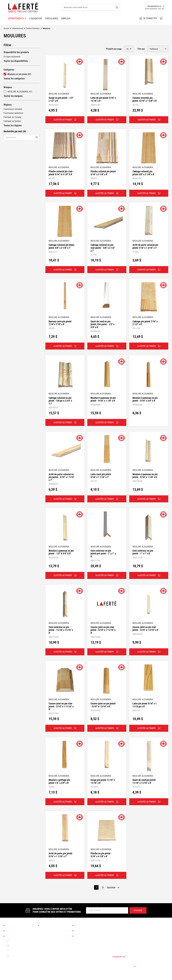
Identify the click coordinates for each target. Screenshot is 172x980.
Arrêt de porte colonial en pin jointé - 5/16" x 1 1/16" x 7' (61, 477)
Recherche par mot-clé (15, 131)
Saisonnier (45, 930)
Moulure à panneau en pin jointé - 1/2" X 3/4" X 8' (61, 552)
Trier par (141, 49)
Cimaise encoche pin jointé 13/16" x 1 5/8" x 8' (145, 99)
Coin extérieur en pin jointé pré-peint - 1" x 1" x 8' (103, 554)
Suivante (111, 887)
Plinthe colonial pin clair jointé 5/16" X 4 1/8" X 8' (61, 173)
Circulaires (52, 18)
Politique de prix (15, 950)
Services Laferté (84, 925)
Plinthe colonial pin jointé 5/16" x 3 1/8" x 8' (103, 173)
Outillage (44, 962)
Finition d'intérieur (35, 28)
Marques (8, 87)
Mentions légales (15, 936)
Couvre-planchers (48, 948)
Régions (8, 105)
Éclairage (44, 944)
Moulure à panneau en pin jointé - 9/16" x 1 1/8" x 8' (103, 399)
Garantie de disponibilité (14, 956)
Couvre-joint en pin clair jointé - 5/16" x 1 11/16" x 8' (103, 630)
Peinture (44, 957)
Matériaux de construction (52, 971)
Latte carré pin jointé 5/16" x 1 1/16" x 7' (101, 476)
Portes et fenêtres (48, 976)
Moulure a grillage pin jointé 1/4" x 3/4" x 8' (59, 781)
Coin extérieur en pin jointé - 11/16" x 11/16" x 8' (61, 630)
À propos (11, 925)
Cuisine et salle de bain (51, 939)
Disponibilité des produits (16, 52)
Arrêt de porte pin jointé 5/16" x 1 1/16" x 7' (60, 855)
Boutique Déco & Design (51, 934)
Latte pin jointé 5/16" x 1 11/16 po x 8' (145, 705)
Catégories (9, 70)
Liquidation (36, 18)
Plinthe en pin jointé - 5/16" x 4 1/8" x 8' (101, 855)
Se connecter (148, 18)
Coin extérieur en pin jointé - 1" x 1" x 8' (143, 552)
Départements (19, 28)
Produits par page (114, 49)
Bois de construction (49, 966)
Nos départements (50, 925)
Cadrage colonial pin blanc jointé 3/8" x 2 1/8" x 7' (61, 246)
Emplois (66, 18)
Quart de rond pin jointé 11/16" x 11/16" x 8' (144, 781)
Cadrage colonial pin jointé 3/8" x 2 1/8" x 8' (143, 173)
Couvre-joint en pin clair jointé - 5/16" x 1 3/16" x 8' (145, 629)
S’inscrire (138, 910)
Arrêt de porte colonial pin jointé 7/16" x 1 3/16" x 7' (145, 246)
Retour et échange (16, 941)
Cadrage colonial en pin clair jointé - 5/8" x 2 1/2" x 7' (103, 248)
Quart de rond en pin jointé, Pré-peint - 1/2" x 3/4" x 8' (102, 324)
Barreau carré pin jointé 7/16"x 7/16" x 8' (60, 323)
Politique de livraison (18, 945)
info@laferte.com (119, 957)
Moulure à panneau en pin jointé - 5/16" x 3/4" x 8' (145, 399)
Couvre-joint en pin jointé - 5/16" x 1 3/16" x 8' (103, 705)
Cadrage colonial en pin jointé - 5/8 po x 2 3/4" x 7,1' (60, 401)
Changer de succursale (124, 966)
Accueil (8, 28)
